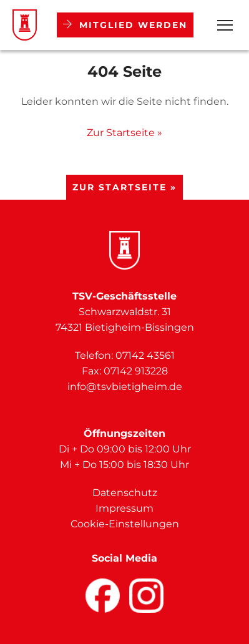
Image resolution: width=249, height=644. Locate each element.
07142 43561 (145, 355)
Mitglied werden (125, 25)
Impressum (124, 508)
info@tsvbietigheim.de (125, 387)
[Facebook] (103, 596)
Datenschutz (125, 493)
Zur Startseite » (124, 133)
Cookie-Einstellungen (125, 524)
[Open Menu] (225, 25)
